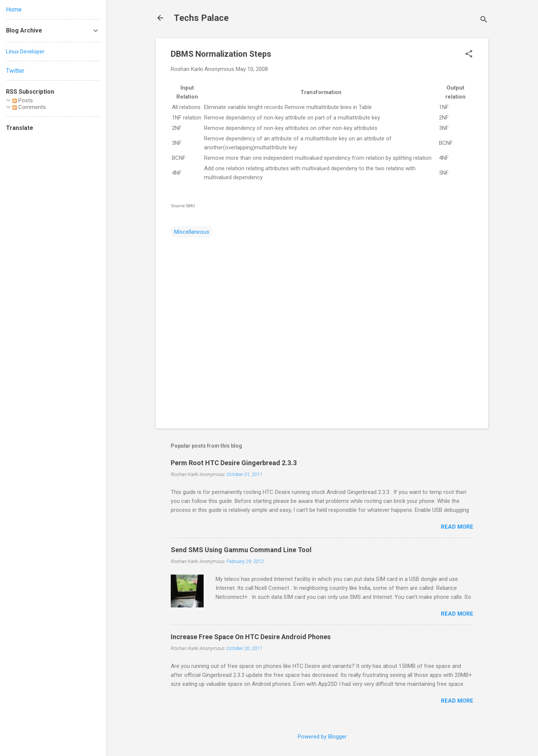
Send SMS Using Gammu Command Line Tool (241, 550)
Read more (457, 527)
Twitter (15, 71)
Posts (23, 100)
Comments (29, 107)
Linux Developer (25, 52)
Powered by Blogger (322, 737)
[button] (469, 55)
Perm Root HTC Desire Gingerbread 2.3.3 (234, 463)
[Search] (484, 20)
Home (14, 10)
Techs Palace (201, 18)
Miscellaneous (192, 232)
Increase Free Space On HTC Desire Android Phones (251, 637)
